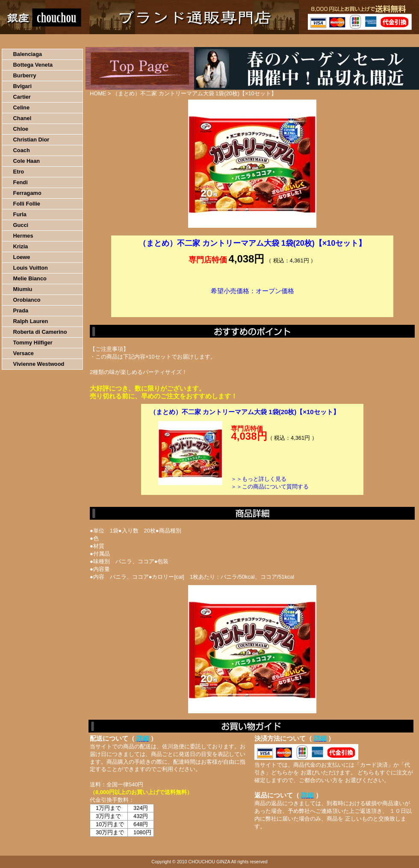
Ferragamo (27, 193)
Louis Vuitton (31, 268)
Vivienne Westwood (39, 364)
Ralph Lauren (31, 321)
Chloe (21, 129)
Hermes (23, 236)
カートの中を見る (374, 41)
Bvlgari (22, 86)
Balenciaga (28, 54)
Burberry (25, 75)
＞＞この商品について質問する (270, 487)
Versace (24, 353)
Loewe (22, 257)
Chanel (22, 118)
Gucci (21, 225)
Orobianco (27, 300)
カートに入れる (252, 304)
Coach (22, 150)
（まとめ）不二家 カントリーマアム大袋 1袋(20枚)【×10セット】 (245, 412)
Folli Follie (27, 204)
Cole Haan (27, 161)
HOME (38, 41)
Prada (21, 310)
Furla (20, 214)
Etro (19, 172)
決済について (148, 41)
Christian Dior (31, 140)
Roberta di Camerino (40, 332)
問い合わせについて (316, 41)
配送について (204, 41)
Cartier (22, 97)
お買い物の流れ (89, 41)
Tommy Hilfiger (33, 343)
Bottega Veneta (33, 65)
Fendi (21, 182)
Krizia (21, 246)
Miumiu (23, 289)
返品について (260, 41)
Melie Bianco (30, 278)
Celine (21, 107)
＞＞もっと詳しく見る (259, 479)
